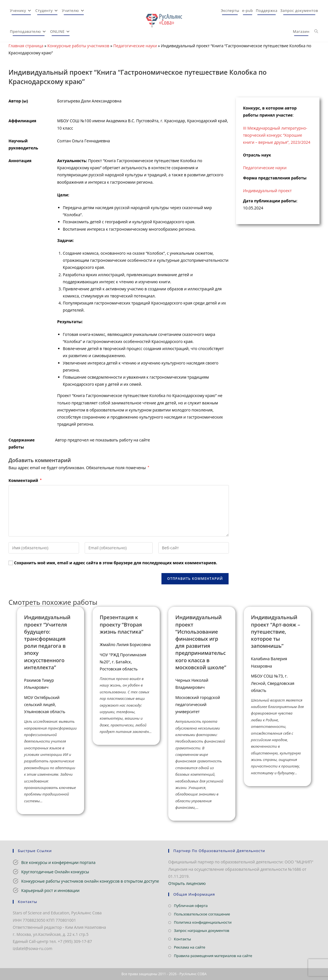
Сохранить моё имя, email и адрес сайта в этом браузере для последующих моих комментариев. (116, 563)
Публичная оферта (191, 906)
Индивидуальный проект (267, 191)
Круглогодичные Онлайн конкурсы (55, 872)
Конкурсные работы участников (78, 46)
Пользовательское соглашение (202, 914)
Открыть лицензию (187, 883)
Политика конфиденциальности (203, 922)
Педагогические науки (135, 46)
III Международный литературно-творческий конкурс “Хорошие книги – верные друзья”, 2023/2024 (277, 135)
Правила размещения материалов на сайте (213, 956)
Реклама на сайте (190, 947)
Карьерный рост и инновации (50, 890)
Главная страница (26, 46)
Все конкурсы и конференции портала (58, 862)
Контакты (182, 939)
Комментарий (25, 480)
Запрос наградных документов (202, 930)
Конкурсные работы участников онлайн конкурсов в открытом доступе (90, 881)
